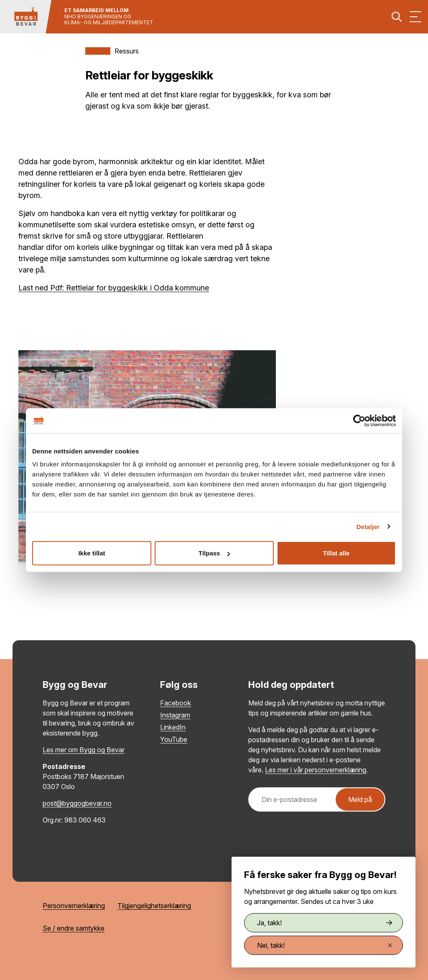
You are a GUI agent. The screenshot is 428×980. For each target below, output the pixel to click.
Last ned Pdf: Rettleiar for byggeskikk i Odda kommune (114, 288)
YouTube (174, 739)
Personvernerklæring (74, 906)
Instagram (175, 715)
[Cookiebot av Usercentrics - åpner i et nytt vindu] (359, 420)
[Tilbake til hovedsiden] (26, 17)
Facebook (176, 703)
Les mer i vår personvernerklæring (316, 770)
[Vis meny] (415, 17)
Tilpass (214, 553)
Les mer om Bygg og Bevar (84, 750)
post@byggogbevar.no (77, 803)
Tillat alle (336, 553)
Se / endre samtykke (74, 928)
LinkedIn (173, 727)
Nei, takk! (325, 945)
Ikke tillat (92, 553)
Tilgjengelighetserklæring (154, 906)
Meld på (360, 799)
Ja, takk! (325, 923)
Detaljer (368, 526)
